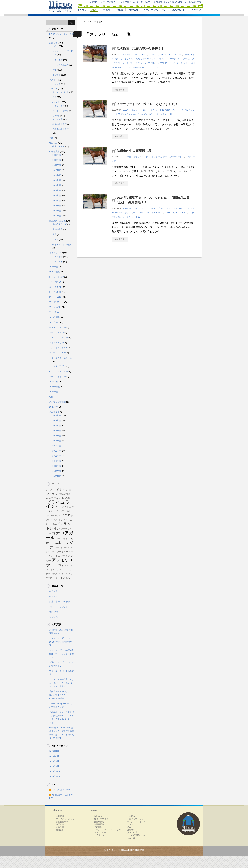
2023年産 (54, 382)
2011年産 (57, 175)
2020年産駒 (55, 317)
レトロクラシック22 (131, 63)
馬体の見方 (57, 229)
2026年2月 (54, 761)
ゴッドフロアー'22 (163, 63)
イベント (53, 89)
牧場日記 (53, 143)
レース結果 (57, 119)
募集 (54, 70)
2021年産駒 (55, 272)
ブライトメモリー (63, 578)
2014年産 (57, 190)
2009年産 (57, 165)
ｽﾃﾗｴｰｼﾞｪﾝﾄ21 (56, 297)
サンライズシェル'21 (62, 511)
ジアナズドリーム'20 (62, 548)
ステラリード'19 (65, 552)
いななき (56, 83)
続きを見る (120, 90)
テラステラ (51, 490)
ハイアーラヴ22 (157, 59)
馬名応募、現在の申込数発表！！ (140, 49)
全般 (51, 138)
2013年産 (57, 185)
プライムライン (58, 504)
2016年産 (57, 201)
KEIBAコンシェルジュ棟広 (61, 34)
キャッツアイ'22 (147, 63)
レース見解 (57, 262)
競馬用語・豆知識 (57, 221)
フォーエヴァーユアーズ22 (176, 59)
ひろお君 (53, 591)
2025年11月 (55, 776)
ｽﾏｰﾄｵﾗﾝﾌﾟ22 (120, 67)
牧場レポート (59, 146)
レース (55, 239)
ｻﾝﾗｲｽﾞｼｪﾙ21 (55, 307)
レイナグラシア (56, 570)
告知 (54, 97)
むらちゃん (54, 617)
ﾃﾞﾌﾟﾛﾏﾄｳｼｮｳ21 (56, 302)
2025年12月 (55, 771)
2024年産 (54, 392)
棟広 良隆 (54, 612)
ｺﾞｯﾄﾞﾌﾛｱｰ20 (55, 282)
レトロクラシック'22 (164, 114)
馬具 (54, 234)
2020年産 (54, 267)
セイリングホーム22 (135, 67)
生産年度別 (54, 151)
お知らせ (53, 43)
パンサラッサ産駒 (57, 402)
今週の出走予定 (60, 124)
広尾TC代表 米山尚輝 (60, 601)
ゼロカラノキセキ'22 (130, 114)
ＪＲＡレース (55, 253)
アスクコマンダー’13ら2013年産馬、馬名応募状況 (61, 642)
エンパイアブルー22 (157, 55)
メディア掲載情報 (61, 65)
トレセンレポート (61, 111)
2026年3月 (54, 756)
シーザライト (59, 565)
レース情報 (54, 116)
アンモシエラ (60, 562)
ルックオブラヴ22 (57, 366)
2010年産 (57, 170)
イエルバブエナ (65, 494)
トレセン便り (55, 102)
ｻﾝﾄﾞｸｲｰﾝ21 (55, 312)
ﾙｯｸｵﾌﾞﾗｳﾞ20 (55, 292)
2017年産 (57, 206)
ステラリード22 (139, 110)
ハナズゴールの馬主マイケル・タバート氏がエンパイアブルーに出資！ (62, 683)
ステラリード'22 (177, 157)
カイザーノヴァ (53, 516)
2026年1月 (54, 766)
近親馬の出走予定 (61, 129)
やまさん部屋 (59, 106)
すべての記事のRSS (61, 790)
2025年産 (54, 407)
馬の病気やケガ (60, 224)
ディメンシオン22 (141, 59)
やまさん (53, 596)
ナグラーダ (52, 556)
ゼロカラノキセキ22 (124, 59)
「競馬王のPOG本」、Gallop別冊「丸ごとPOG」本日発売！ (60, 695)
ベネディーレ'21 (147, 114)
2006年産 (57, 155)
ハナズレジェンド (59, 574)
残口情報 (56, 75)
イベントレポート (61, 92)
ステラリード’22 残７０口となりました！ (147, 104)
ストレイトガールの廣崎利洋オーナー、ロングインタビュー (62, 654)
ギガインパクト (61, 539)
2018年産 (57, 211)
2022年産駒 (55, 387)
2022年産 (127, 55)
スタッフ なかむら (58, 607)
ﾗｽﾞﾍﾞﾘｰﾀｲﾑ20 (56, 287)
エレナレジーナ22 (140, 55)
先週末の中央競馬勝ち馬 (134, 151)
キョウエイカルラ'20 (58, 498)
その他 (55, 46)
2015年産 (57, 195)
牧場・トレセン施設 (62, 245)
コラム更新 (57, 60)
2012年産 (57, 180)
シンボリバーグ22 (180, 63)
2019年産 (57, 216)
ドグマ (66, 515)
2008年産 (57, 160)
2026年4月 (54, 751)
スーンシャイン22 (174, 55)
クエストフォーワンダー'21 (176, 110)
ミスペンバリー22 (153, 67)
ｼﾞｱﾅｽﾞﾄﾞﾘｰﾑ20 (56, 277)
